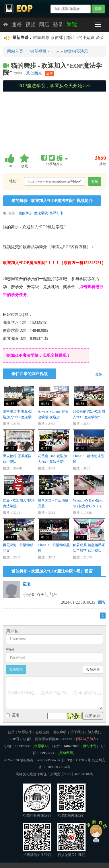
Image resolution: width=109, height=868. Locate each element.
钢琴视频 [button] (40, 51)
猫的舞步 (26, 213)
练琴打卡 (57, 213)
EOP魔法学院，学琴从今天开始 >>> (54, 86)
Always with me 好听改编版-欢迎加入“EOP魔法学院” (53, 417)
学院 (72, 25)
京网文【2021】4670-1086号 (72, 774)
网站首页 (15, 51)
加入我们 (94, 732)
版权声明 (60, 732)
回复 (102, 602)
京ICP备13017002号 (76, 760)
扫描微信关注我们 (37, 840)
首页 (11, 732)
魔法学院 (41, 213)
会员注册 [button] (93, 669)
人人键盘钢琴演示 (72, 51)
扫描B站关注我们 (71, 800)
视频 (30, 25)
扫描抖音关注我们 (37, 800)
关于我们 (77, 732)
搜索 (98, 9)
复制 (95, 181)
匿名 (27, 584)
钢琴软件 (25, 732)
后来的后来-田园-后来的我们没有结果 (67, 38)
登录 (58, 25)
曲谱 (17, 25)
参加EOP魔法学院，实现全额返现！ (38, 355)
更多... (100, 374)
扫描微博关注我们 (71, 840)
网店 (44, 25)
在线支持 (42, 732)
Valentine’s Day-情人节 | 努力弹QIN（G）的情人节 (89, 506)
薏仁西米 (34, 73)
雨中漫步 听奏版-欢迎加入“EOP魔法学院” (18, 417)
